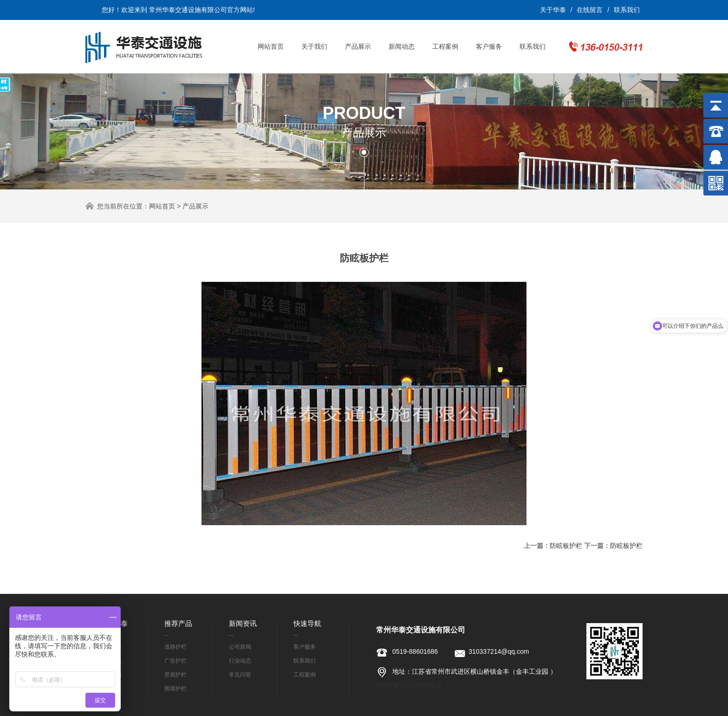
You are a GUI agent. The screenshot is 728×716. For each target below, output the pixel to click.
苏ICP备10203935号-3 (409, 685)
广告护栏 (175, 661)
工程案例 (445, 46)
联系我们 (627, 10)
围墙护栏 (175, 689)
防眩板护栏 (566, 546)
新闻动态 (402, 46)
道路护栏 (175, 647)
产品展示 (358, 46)
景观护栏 (175, 675)
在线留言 (590, 10)
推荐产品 (178, 623)
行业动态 (240, 661)
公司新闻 (240, 647)
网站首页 (271, 46)
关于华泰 (553, 10)
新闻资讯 (243, 623)
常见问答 (240, 675)
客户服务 (489, 46)
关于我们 (314, 46)
